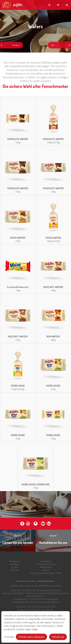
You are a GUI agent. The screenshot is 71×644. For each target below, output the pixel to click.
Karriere (46, 574)
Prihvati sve (58, 637)
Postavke (9, 637)
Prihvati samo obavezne (31, 637)
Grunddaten (46, 565)
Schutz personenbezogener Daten (46, 577)
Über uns (15, 574)
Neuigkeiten (15, 565)
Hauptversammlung (46, 568)
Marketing (15, 568)
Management (46, 571)
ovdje (35, 629)
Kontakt (15, 571)
